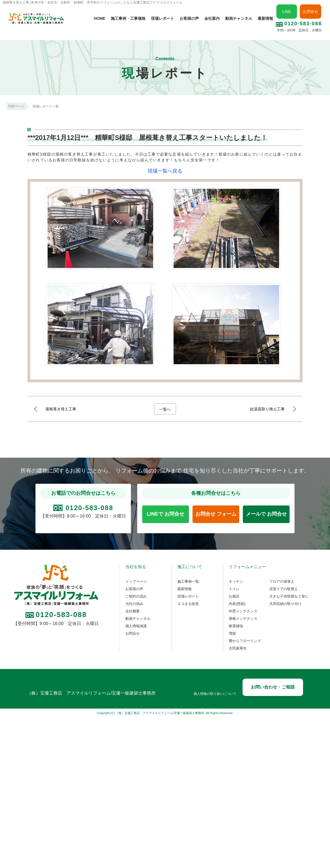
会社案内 (212, 18)
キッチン (236, 582)
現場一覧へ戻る (165, 171)
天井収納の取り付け (285, 604)
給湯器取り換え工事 (267, 409)
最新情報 (265, 18)
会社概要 (133, 611)
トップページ (136, 582)
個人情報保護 (136, 626)
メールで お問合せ (266, 514)
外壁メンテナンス (243, 611)
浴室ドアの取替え (284, 589)
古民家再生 (238, 648)
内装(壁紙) (237, 604)
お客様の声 (189, 18)
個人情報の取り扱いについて (215, 694)
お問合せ (310, 12)
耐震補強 (236, 626)
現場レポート (163, 18)
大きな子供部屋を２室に (289, 596)
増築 (232, 634)
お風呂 (234, 596)
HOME (100, 18)
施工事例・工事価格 (128, 18)
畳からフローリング (245, 641)
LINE (287, 12)
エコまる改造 (188, 604)
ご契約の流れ (136, 596)
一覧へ (165, 409)
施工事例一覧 (188, 582)
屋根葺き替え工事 (61, 409)
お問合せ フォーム (216, 514)
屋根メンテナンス (243, 619)
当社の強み (134, 604)
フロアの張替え (282, 582)
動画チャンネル (239, 18)
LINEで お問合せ (166, 514)
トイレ (234, 589)
